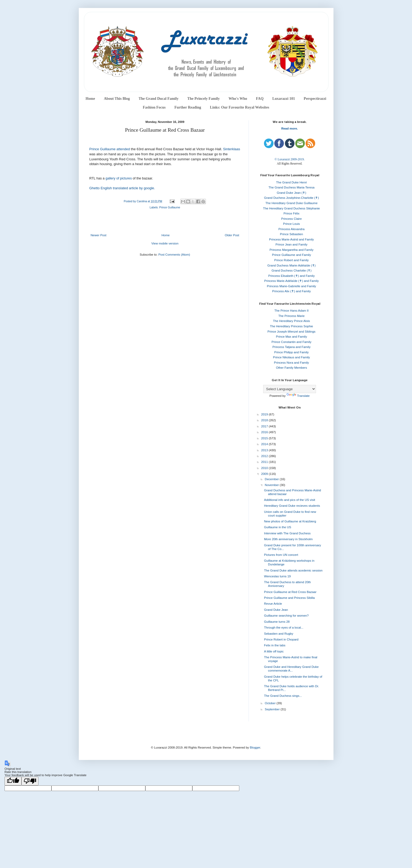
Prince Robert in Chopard (281, 639)
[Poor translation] (30, 781)
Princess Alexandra (291, 229)
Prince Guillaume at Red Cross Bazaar (290, 592)
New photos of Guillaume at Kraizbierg (290, 521)
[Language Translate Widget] (290, 389)
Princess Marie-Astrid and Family (291, 239)
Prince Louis (291, 224)
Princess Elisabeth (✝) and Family (291, 276)
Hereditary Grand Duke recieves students (292, 506)
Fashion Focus (154, 107)
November (272, 485)
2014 (265, 444)
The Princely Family (203, 99)
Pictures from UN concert (281, 555)
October (271, 703)
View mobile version (165, 243)
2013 (265, 450)
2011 (265, 462)
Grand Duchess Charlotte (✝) (291, 270)
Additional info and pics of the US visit (289, 500)
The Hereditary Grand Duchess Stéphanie (292, 208)
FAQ (260, 99)
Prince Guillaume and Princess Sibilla (289, 598)
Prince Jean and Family (292, 244)
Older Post (232, 235)
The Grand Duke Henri (292, 182)
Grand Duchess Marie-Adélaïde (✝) (292, 265)
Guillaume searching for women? (286, 616)
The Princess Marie (291, 316)
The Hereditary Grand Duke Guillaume (292, 203)
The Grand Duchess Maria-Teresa (291, 187)
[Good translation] (13, 781)
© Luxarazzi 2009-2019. (290, 159)
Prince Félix (292, 213)
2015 (265, 438)
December (272, 479)
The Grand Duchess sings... (283, 696)
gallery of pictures (119, 178)
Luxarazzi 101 (283, 99)
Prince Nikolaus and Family (291, 357)
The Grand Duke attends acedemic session (293, 570)
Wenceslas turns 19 (277, 576)
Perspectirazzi (315, 99)
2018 (265, 420)
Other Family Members (291, 368)
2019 (265, 414)
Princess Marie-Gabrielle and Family (291, 286)
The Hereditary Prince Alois (291, 321)
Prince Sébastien (291, 234)
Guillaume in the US (277, 527)
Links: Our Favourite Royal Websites (240, 107)
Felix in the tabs (275, 645)
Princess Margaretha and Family (292, 250)
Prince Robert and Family (292, 260)
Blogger (255, 747)
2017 (265, 426)
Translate (298, 396)
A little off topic (274, 651)
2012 (265, 456)
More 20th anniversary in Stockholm (288, 539)
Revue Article (273, 604)
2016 (265, 432)
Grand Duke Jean (276, 610)
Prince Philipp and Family (292, 352)
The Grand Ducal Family (159, 99)
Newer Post (99, 235)
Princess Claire (291, 219)
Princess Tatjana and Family (292, 347)
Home (90, 99)
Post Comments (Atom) (174, 255)
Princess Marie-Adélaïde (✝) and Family (292, 281)
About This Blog (117, 99)
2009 (265, 474)
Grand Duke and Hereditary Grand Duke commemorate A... (291, 669)
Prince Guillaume (170, 207)
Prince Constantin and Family (292, 342)
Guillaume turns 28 (277, 622)
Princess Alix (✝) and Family (291, 291)
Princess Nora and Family (292, 363)
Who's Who (238, 99)
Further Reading (188, 107)
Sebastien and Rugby (279, 634)
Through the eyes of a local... (284, 628)
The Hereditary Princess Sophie (292, 326)
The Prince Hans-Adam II (291, 311)
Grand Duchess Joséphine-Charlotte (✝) (291, 198)
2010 (265, 468)
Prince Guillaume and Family (291, 255)
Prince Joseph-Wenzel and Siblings (291, 332)
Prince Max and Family (291, 337)
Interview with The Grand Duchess (287, 533)
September (273, 709)
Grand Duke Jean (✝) (291, 193)
